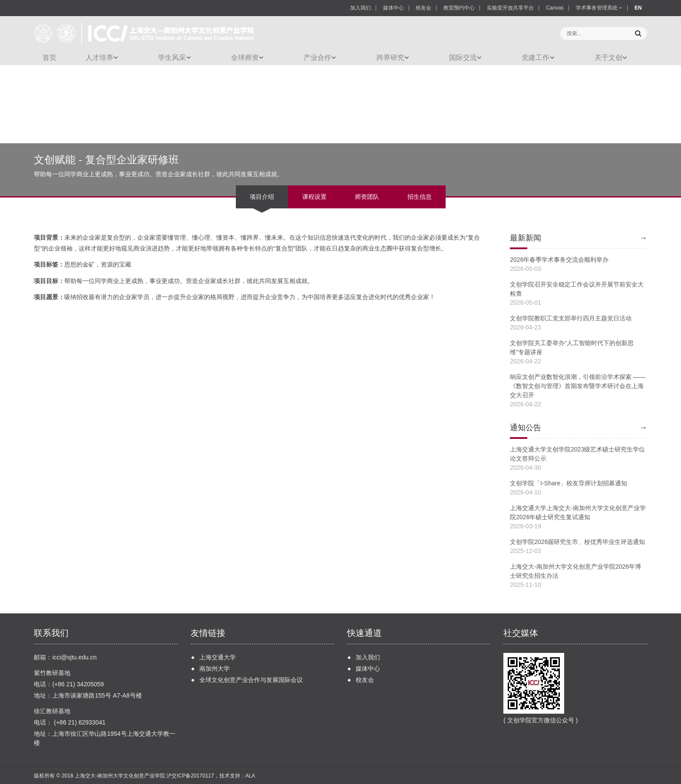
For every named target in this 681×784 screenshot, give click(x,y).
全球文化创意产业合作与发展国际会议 (251, 680)
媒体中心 (393, 8)
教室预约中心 (459, 8)
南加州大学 (215, 669)
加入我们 (360, 8)
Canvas (555, 8)
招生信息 (420, 197)
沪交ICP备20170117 (190, 776)
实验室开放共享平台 (510, 8)
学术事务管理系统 (599, 8)
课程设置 (314, 197)
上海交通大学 (218, 657)
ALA (250, 776)
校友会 (423, 8)
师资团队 (367, 197)
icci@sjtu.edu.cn (74, 657)
